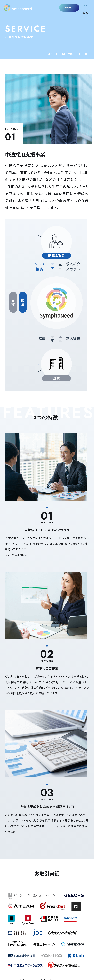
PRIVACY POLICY (47, 892)
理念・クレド (14, 690)
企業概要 (12, 698)
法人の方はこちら (47, 862)
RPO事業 (12, 745)
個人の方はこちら (47, 876)
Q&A (11, 770)
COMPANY (18, 669)
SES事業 (12, 737)
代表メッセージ (16, 682)
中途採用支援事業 (19, 722)
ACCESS (15, 799)
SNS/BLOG (19, 784)
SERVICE (69, 54)
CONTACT (68, 9)
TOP (49, 54)
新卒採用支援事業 (19, 729)
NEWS (13, 756)
